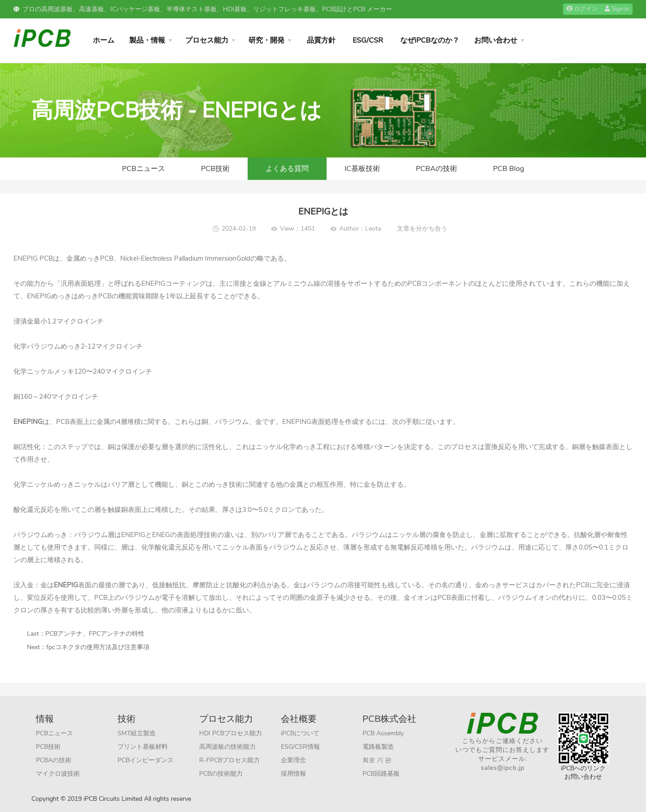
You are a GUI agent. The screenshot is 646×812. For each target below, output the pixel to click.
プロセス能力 (207, 40)
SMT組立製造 (137, 733)
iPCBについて (300, 733)
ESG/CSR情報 (300, 747)
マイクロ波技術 (58, 774)
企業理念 (293, 760)
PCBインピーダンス (146, 760)
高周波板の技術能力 (227, 747)
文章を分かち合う (422, 229)
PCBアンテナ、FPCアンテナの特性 (95, 634)
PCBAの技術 (436, 169)
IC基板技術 (362, 169)
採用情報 (293, 774)
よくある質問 (287, 169)
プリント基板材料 (143, 747)
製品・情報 (147, 40)
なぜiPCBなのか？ (430, 40)
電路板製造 (378, 747)
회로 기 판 (377, 760)
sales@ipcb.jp (503, 768)
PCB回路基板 (381, 774)
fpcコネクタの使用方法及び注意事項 (98, 647)
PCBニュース (144, 169)
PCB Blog (509, 169)
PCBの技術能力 (221, 774)
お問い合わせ (496, 40)
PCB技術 (215, 169)
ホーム (104, 40)
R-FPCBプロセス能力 (229, 760)
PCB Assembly (383, 733)
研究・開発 (266, 40)
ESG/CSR (368, 40)
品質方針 (321, 40)
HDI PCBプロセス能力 (231, 733)
